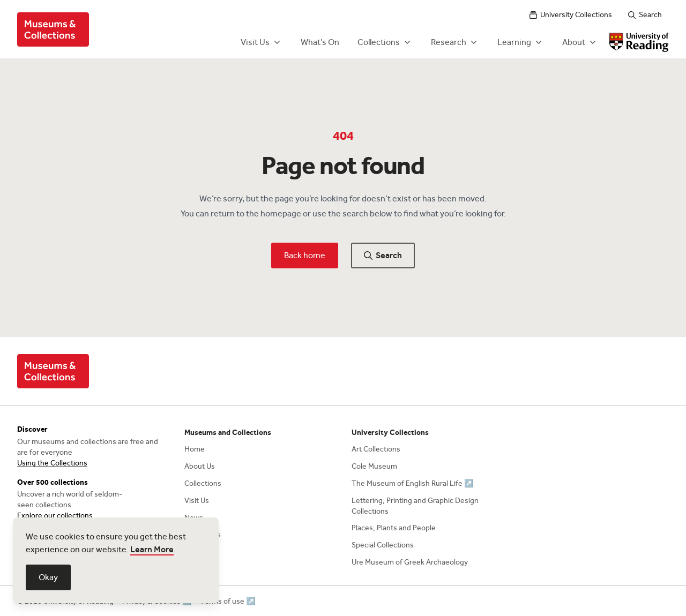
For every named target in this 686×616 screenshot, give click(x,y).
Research (455, 42)
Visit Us (262, 42)
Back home (305, 255)
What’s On (320, 42)
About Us (200, 466)
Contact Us (203, 535)
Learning (521, 42)
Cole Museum (374, 466)
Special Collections (383, 545)
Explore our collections (55, 516)
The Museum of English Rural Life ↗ (412, 483)
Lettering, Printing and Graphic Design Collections (415, 506)
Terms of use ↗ (228, 601)
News (194, 518)
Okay (48, 577)
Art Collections (376, 449)
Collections (385, 42)
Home (195, 449)
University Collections (571, 15)
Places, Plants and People (394, 528)
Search (645, 15)
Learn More (152, 549)
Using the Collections (52, 463)
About (580, 42)
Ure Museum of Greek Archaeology (410, 562)
